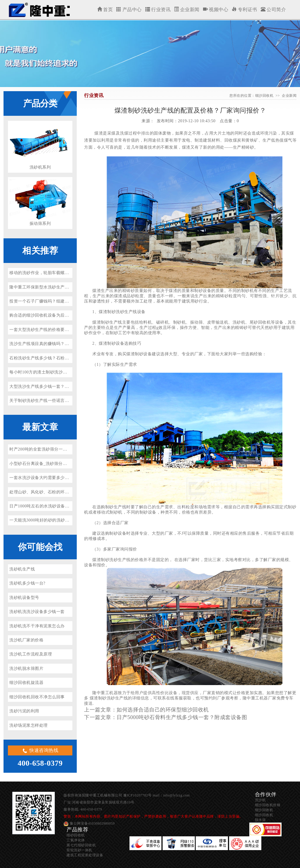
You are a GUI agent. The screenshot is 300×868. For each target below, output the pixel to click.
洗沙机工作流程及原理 (31, 654)
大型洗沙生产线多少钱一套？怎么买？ (46, 387)
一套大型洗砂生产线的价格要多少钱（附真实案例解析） (63, 330)
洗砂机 (239, 322)
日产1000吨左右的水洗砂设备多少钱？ (46, 506)
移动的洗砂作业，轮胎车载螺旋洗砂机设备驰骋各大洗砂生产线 (69, 273)
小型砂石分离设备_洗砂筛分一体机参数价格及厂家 (57, 464)
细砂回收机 (76, 835)
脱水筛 (260, 820)
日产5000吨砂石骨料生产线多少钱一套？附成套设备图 (182, 717)
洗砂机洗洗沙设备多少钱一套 (37, 612)
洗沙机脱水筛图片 (26, 669)
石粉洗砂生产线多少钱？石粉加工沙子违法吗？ (54, 358)
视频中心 (216, 10)
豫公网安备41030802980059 (92, 823)
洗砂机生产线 (22, 569)
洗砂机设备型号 (24, 598)
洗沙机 (260, 800)
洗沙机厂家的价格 (26, 640)
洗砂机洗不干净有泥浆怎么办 (37, 626)
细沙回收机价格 (268, 805)
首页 (105, 10)
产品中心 (129, 10)
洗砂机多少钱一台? (27, 583)
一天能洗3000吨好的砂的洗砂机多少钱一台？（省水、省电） (67, 520)
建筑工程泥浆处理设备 (85, 855)
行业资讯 (158, 10)
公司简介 (273, 10)
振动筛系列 (40, 224)
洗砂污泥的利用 (24, 711)
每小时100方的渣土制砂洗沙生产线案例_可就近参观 (58, 372)
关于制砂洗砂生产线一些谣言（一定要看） (50, 401)
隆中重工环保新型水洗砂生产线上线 (43, 287)
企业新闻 (187, 10)
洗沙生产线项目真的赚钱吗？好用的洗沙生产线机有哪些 (63, 344)
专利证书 (244, 10)
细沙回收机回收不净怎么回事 (37, 697)
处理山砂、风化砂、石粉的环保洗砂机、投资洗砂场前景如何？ (69, 492)
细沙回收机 (39, 10)
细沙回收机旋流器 (26, 683)
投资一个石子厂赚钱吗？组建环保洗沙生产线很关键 (58, 301)
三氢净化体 (76, 840)
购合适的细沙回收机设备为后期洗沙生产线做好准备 (58, 315)
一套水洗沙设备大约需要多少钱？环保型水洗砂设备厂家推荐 (67, 478)
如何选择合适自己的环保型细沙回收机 (163, 710)
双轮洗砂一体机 (79, 850)
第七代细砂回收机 (81, 845)
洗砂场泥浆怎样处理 (29, 725)
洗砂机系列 (40, 167)
